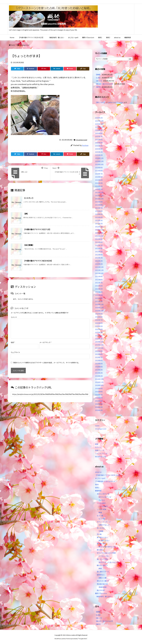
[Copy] (83, 69)
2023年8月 (99, 205)
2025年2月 (99, 152)
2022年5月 (99, 252)
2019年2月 (99, 373)
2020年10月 (99, 311)
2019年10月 (99, 348)
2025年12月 (99, 121)
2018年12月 (99, 379)
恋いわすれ (101, 528)
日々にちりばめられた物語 (106, 553)
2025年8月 (99, 133)
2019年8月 (99, 354)
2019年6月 (99, 360)
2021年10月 (99, 273)
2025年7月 (99, 136)
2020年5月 (99, 326)
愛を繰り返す (102, 544)
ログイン (98, 447)
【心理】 (98, 78)
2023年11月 (99, 196)
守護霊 (101, 531)
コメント (14, 317)
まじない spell (100, 478)
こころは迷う (102, 503)
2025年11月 (99, 124)
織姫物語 (98, 491)
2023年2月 (99, 224)
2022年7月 (99, 245)
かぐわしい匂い (104, 556)
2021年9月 (99, 276)
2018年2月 (99, 410)
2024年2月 (99, 186)
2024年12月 (99, 158)
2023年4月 (99, 217)
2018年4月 (99, 404)
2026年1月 (99, 118)
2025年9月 (99, 130)
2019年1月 (99, 376)
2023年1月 (99, 227)
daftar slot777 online (116, 102)
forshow (85, 145)
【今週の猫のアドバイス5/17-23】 (37, 229)
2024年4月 (99, 180)
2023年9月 (99, 202)
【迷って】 (99, 81)
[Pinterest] (44, 69)
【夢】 (26, 214)
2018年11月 (99, 382)
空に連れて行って (103, 572)
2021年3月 (99, 295)
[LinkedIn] (57, 69)
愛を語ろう (101, 550)
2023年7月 (99, 208)
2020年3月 (99, 332)
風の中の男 (101, 590)
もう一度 (100, 516)
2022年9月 (99, 239)
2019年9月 (99, 351)
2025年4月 (99, 146)
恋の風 (99, 534)
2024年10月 (99, 164)
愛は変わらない (102, 537)
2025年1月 (99, 155)
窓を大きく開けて (103, 581)
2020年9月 (99, 314)
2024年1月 (99, 189)
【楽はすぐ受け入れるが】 (104, 84)
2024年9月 (99, 168)
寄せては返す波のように (107, 547)
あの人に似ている (103, 494)
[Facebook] (31, 69)
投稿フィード (100, 450)
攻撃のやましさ (105, 525)
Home (13, 45)
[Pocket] (70, 69)
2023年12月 (99, 192)
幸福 (100, 512)
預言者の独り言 (102, 584)
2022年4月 (99, 255)
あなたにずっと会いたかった (109, 562)
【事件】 (98, 87)
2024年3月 (99, 183)
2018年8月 (99, 392)
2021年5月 (99, 289)
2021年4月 (99, 292)
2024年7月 (99, 174)
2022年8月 (99, 242)
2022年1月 (99, 264)
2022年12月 (99, 230)
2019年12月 (99, 342)
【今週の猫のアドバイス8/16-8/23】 (108, 475)
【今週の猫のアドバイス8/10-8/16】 (38, 261)
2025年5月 (99, 143)
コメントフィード (101, 453)
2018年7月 (99, 395)
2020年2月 (99, 336)
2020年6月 (99, 323)
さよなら (102, 500)
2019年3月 (99, 370)
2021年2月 (99, 298)
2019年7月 (99, 357)
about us (98, 472)
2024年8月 (99, 171)
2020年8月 (99, 317)
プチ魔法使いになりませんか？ (106, 481)
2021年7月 (99, 283)
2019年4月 (99, 367)
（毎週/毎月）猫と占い (103, 596)
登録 (97, 444)
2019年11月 (99, 345)
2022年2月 (99, 261)
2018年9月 (99, 388)
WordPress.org (101, 457)
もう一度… (103, 519)
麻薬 (100, 568)
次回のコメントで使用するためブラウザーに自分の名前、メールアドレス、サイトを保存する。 (46, 359)
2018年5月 (99, 401)
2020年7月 (99, 320)
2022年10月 (99, 236)
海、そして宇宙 (102, 559)
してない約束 (102, 509)
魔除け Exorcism (101, 593)
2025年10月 (99, 127)
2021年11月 (99, 270)
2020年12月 (99, 304)
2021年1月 (99, 301)
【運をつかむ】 (101, 102)
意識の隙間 (103, 587)
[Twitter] (17, 69)
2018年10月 (99, 385)
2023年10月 (99, 199)
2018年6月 (99, 398)
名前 (13, 339)
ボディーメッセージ (104, 522)
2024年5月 (99, 177)
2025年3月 (99, 149)
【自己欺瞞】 (29, 245)
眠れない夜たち (102, 565)
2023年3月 (99, 220)
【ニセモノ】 (29, 198)
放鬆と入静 (103, 578)
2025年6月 (99, 140)
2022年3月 (99, 258)
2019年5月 (99, 364)
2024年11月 (99, 161)
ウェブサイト (15, 349)
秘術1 (97, 484)
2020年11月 (99, 308)
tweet (97, 426)
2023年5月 (99, 214)
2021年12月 (99, 267)
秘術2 (97, 488)
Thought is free (83, 639)
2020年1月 (99, 339)
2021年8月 (99, 280)
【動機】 (98, 75)
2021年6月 (99, 286)
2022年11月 (99, 233)
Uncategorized (24, 45)
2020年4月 (99, 329)
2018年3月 (99, 407)
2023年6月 (99, 211)
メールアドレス (45, 339)
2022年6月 (99, 248)
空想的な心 (101, 575)
